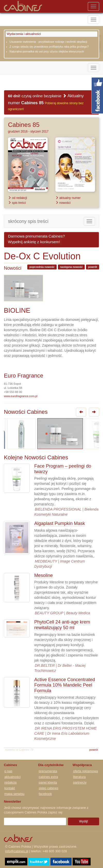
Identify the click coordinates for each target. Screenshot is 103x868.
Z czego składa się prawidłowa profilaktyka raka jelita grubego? (49, 47)
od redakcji (18, 198)
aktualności (12, 777)
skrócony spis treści (28, 221)
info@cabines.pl (17, 851)
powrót (93, 267)
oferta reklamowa (86, 771)
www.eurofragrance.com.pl (21, 396)
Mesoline (44, 575)
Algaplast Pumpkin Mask (60, 523)
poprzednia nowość (42, 267)
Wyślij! (84, 821)
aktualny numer (68, 198)
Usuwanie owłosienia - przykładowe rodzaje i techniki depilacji (48, 42)
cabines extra (48, 777)
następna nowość (71, 267)
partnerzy (80, 783)
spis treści (17, 203)
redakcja (11, 783)
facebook (45, 794)
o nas (8, 771)
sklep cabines (48, 788)
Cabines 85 (24, 125)
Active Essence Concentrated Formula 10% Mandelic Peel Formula (65, 685)
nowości (63, 203)
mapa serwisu (14, 794)
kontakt (10, 788)
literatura (79, 777)
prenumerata (48, 771)
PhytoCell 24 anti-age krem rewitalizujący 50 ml (62, 625)
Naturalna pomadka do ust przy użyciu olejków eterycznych (47, 51)
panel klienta (48, 783)
